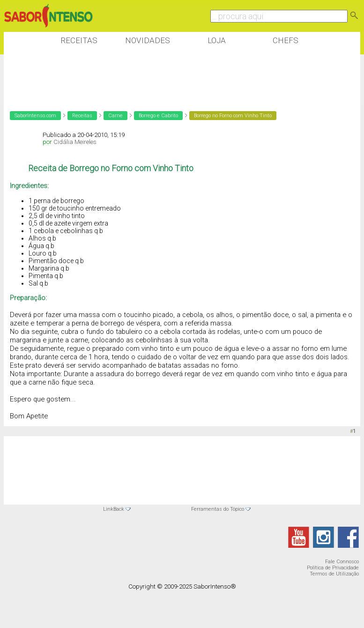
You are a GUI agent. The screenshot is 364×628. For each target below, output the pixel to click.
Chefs (286, 40)
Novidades (148, 40)
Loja (217, 40)
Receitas (79, 40)
